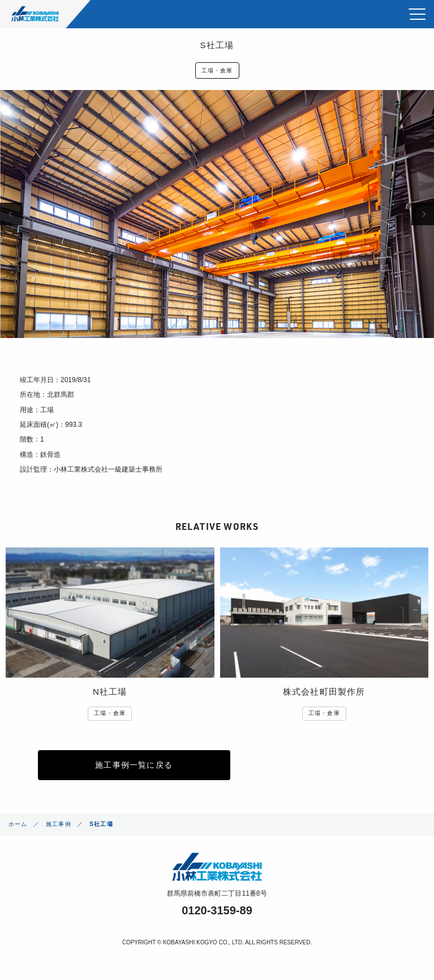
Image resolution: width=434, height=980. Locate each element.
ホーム (18, 824)
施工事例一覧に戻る (134, 765)
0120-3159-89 (217, 910)
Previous (11, 214)
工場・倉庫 (217, 70)
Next (423, 214)
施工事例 (59, 824)
